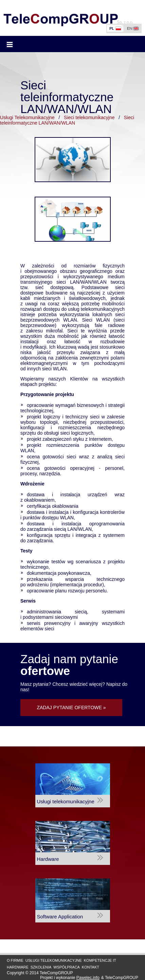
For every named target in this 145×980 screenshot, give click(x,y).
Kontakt (90, 967)
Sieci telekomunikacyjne (89, 117)
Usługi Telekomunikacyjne (27, 117)
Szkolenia (41, 967)
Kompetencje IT (100, 960)
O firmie (15, 960)
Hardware (18, 967)
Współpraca (67, 967)
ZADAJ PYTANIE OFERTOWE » (71, 707)
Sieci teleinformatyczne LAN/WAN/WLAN (67, 120)
